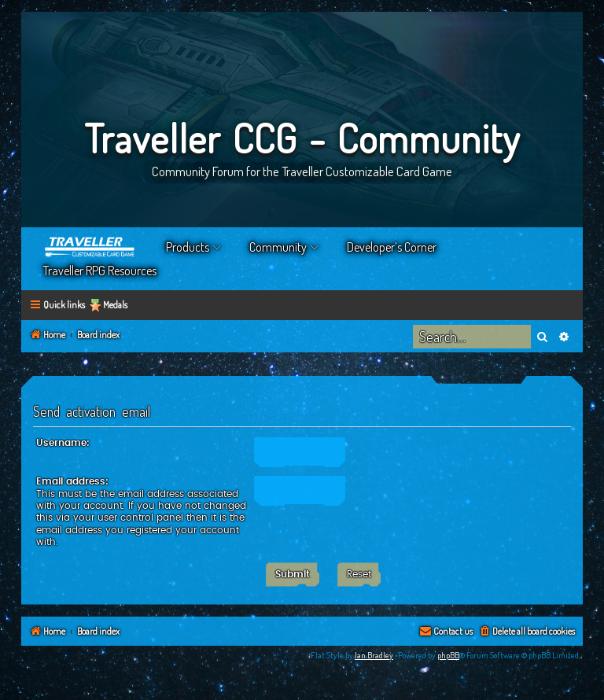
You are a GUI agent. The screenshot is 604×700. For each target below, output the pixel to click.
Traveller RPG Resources (100, 271)
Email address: (72, 481)
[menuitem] (527, 632)
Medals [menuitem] (115, 305)
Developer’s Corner (392, 247)
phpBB (448, 655)
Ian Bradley (374, 655)
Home (90, 247)
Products (188, 247)
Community (278, 247)
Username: (63, 443)
